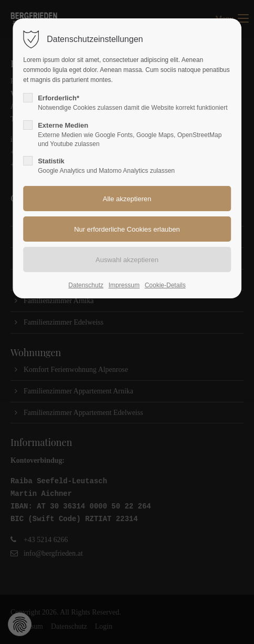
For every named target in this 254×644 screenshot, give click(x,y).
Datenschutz (86, 285)
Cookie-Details (165, 285)
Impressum (124, 285)
